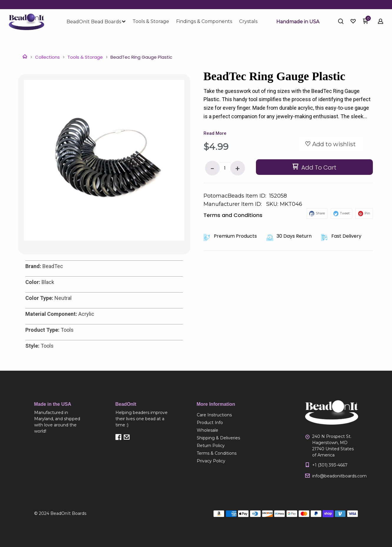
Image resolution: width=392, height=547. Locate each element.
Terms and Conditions (233, 215)
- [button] (212, 169)
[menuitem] (96, 22)
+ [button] (238, 169)
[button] (298, 22)
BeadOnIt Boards (68, 513)
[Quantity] (225, 168)
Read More (215, 133)
